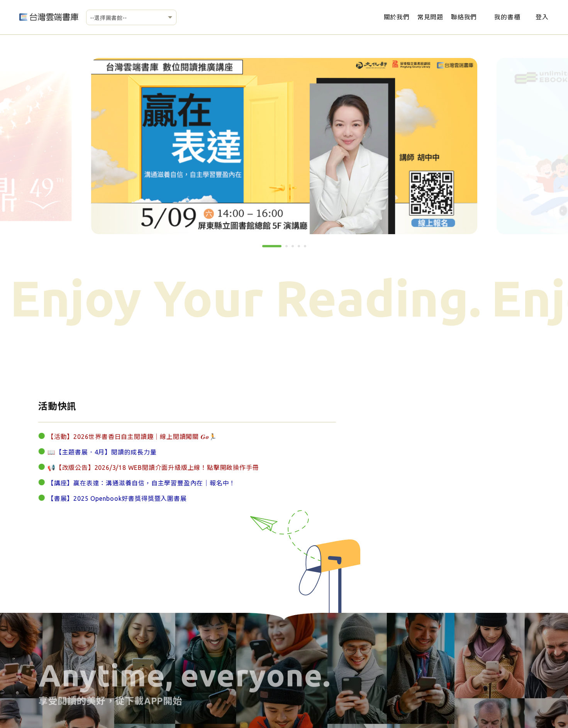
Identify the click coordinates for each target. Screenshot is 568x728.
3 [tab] (295, 249)
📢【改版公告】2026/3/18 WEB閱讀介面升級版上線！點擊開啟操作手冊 (145, 468)
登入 (542, 17)
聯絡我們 (464, 17)
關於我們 (397, 17)
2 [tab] (289, 249)
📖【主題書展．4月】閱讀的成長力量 (94, 452)
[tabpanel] (284, 146)
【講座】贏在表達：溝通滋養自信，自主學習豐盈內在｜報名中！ (134, 483)
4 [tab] (302, 249)
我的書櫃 (507, 17)
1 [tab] (266, 249)
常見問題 (430, 17)
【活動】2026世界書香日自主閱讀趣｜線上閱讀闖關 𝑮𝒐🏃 (125, 437)
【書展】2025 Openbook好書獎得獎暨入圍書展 (109, 499)
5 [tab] (308, 249)
